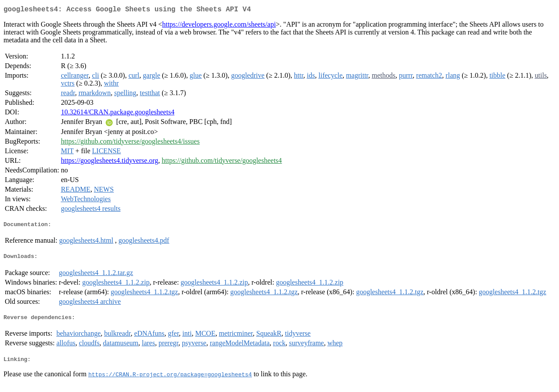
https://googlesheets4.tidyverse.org (109, 162)
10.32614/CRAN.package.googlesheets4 (117, 114)
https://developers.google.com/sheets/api (219, 26)
